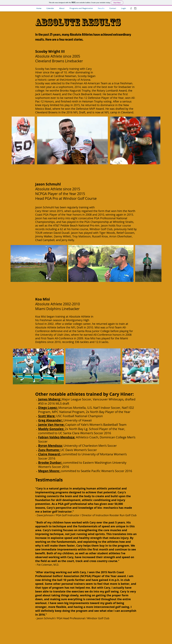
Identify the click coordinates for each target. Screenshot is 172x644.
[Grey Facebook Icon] (131, 8)
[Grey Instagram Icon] (135, 8)
